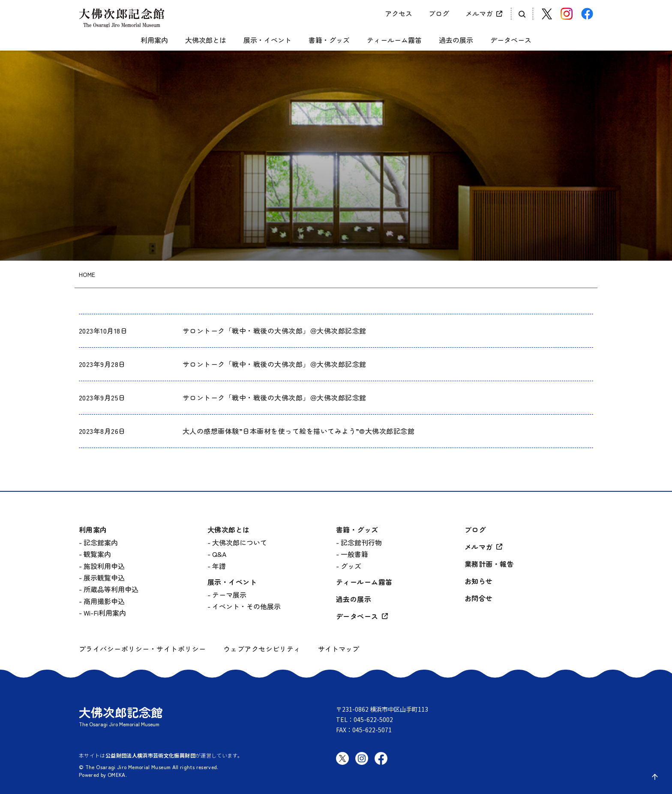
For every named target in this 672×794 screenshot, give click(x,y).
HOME (87, 275)
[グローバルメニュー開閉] (85, 33)
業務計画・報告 (489, 564)
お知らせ (479, 581)
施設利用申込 (104, 566)
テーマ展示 (229, 595)
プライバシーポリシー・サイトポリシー (142, 649)
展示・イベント (267, 40)
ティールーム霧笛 (394, 40)
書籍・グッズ (329, 40)
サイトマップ (339, 649)
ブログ (439, 13)
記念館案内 (101, 542)
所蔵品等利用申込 (111, 589)
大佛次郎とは (206, 40)
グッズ (351, 566)
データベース (511, 40)
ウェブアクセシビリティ (262, 649)
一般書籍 (354, 554)
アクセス (399, 13)
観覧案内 (97, 554)
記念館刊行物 (361, 542)
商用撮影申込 (104, 601)
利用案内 (154, 40)
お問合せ (479, 598)
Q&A (219, 554)
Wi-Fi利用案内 (105, 613)
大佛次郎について (240, 542)
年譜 (219, 566)
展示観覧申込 (104, 577)
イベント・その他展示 (246, 606)
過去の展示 (456, 40)
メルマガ (479, 13)
